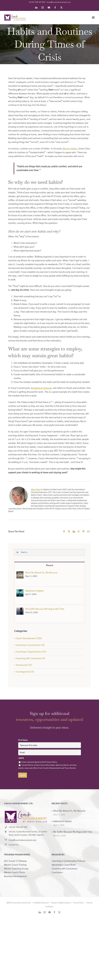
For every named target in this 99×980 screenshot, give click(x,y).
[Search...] (49, 552)
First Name (23, 740)
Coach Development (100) (29, 638)
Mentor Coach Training (15, 865)
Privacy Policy (78, 903)
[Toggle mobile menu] (93, 18)
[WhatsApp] (79, 532)
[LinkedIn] (74, 532)
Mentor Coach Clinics (15, 872)
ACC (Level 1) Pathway (15, 861)
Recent (50, 565)
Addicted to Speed (34, 591)
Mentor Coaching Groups (16, 869)
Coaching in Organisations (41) (31, 652)
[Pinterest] (83, 532)
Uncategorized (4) (25, 672)
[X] (69, 532)
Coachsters (57, 872)
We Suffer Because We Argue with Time (45, 609)
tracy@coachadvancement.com (59, 2)
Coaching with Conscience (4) (31, 658)
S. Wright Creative (63, 903)
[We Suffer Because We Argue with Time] (20, 610)
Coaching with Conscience (64, 869)
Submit (23, 775)
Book (64, 865)
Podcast (68, 861)
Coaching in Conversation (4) (30, 645)
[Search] (17, 552)
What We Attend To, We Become (41, 573)
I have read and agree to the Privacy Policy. (39, 762)
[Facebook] (64, 532)
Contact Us (14, 845)
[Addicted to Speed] (20, 591)
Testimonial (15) (24, 665)
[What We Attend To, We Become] (20, 573)
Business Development (15, 876)
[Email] (88, 532)
